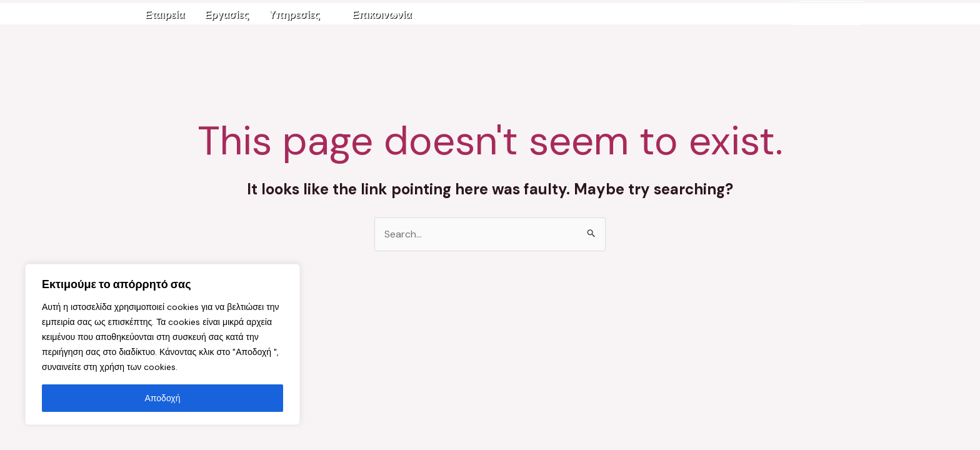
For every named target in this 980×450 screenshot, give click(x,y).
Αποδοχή (163, 398)
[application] (326, 15)
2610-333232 (828, 13)
